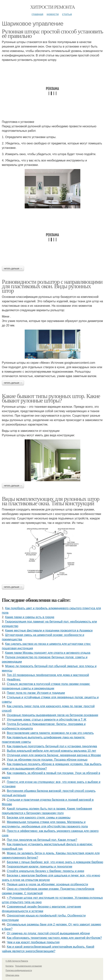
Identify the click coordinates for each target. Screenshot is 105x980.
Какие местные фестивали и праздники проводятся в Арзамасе (49, 630)
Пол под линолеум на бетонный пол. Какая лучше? (42, 840)
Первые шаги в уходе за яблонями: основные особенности (47, 884)
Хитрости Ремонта (53, 7)
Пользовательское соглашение (29, 966)
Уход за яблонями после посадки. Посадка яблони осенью (47, 760)
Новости (53, 14)
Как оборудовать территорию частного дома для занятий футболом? (54, 938)
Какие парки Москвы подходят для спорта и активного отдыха (48, 653)
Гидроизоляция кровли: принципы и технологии (40, 867)
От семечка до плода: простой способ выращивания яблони (48, 933)
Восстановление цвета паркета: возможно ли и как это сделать (50, 733)
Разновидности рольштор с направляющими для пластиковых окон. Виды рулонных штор (52, 286)
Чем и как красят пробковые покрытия (33, 942)
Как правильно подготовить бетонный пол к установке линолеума (52, 746)
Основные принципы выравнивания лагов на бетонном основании (53, 715)
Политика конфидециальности (19, 970)
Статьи (67, 14)
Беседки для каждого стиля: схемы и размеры (39, 818)
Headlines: (14, 679)
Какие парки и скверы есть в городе (30, 617)
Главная (37, 14)
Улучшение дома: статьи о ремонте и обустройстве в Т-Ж (47, 720)
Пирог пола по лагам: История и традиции (36, 693)
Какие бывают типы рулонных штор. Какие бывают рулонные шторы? (51, 398)
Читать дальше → (13, 269)
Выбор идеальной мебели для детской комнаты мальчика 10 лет (52, 751)
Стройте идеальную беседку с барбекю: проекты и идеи (46, 871)
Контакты (10, 966)
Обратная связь (12, 975)
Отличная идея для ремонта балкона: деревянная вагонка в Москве (54, 755)
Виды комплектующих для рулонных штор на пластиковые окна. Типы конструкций (51, 501)
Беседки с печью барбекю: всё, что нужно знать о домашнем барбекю (55, 862)
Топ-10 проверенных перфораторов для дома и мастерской (48, 675)
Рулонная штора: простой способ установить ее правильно (52, 34)
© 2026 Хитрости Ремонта (17, 961)
